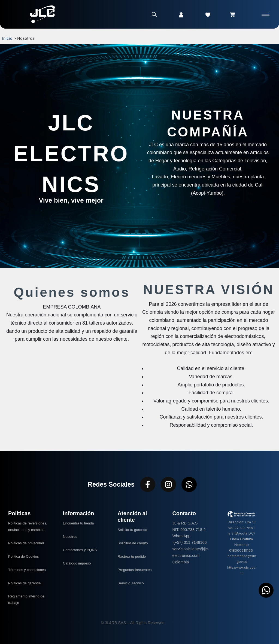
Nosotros (71, 536)
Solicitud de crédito (134, 543)
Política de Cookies (25, 556)
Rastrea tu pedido (133, 556)
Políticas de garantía (26, 583)
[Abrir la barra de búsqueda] (154, 14)
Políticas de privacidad (28, 543)
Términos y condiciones (29, 570)
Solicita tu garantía (134, 530)
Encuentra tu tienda (80, 523)
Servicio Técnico (132, 583)
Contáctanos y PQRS (82, 550)
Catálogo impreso (78, 563)
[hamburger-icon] (266, 14)
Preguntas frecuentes (136, 570)
